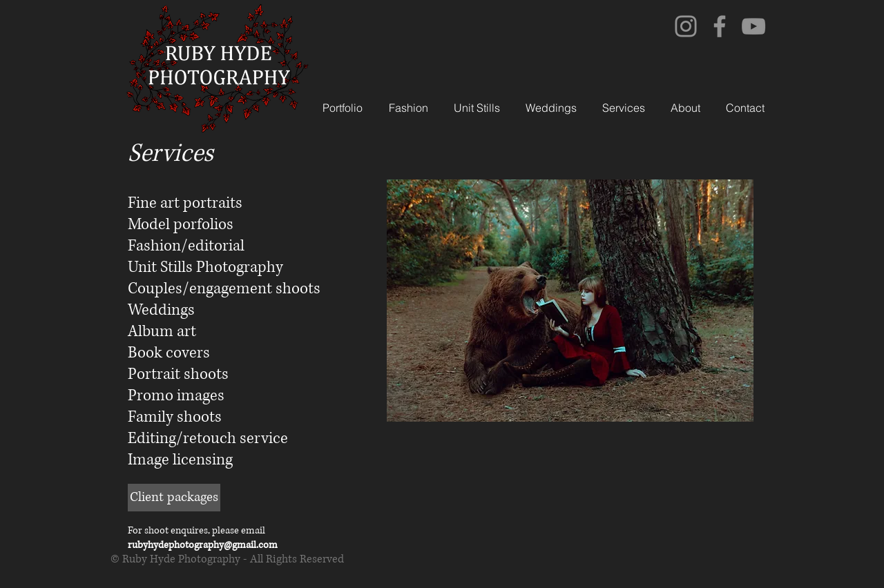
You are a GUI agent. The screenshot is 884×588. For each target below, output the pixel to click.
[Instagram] (686, 26)
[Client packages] (174, 498)
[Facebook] (720, 26)
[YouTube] (753, 26)
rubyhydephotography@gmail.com (203, 545)
